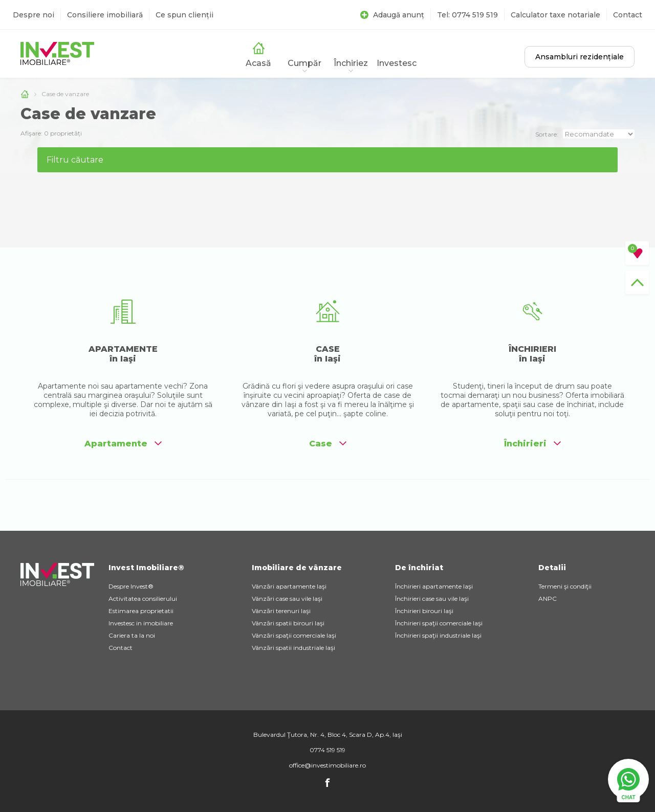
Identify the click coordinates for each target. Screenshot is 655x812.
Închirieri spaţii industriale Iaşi (438, 635)
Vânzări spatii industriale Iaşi (293, 648)
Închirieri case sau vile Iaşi (432, 599)
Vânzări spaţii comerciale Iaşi (294, 635)
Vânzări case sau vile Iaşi (287, 599)
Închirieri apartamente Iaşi (434, 586)
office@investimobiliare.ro (327, 765)
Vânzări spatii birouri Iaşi (288, 623)
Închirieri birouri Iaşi (424, 611)
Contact (628, 15)
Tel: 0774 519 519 (467, 15)
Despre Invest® (131, 586)
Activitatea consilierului (143, 599)
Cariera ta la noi (132, 635)
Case (328, 444)
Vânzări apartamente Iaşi (289, 586)
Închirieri (532, 444)
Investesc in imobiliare (141, 623)
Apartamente (123, 444)
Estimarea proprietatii (141, 611)
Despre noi (34, 15)
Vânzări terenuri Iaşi (281, 611)
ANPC (548, 599)
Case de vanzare (65, 94)
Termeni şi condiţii (565, 586)
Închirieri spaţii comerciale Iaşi (439, 623)
